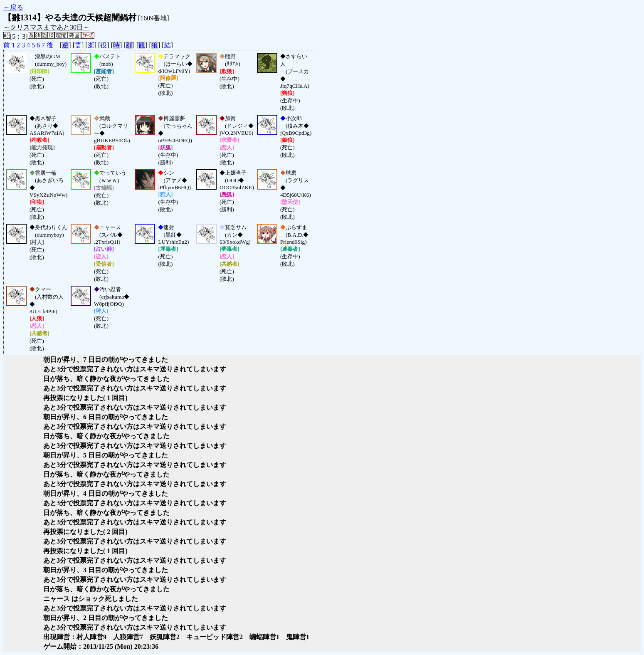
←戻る (13, 7)
